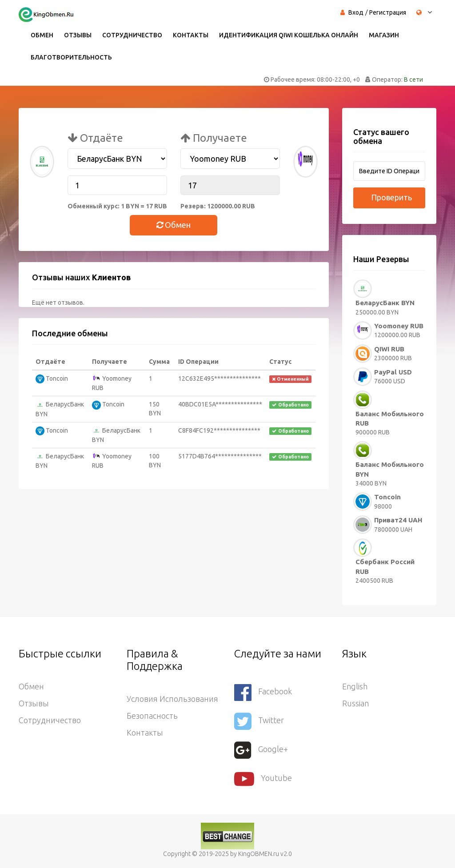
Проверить (391, 197)
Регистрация (388, 12)
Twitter (259, 721)
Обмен (42, 35)
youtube (263, 779)
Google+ (261, 750)
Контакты (191, 35)
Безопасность (152, 716)
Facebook (263, 692)
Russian (355, 703)
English (355, 686)
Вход (356, 12)
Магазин (384, 35)
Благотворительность (71, 57)
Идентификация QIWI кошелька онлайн (289, 35)
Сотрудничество (132, 35)
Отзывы (78, 35)
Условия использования (172, 699)
